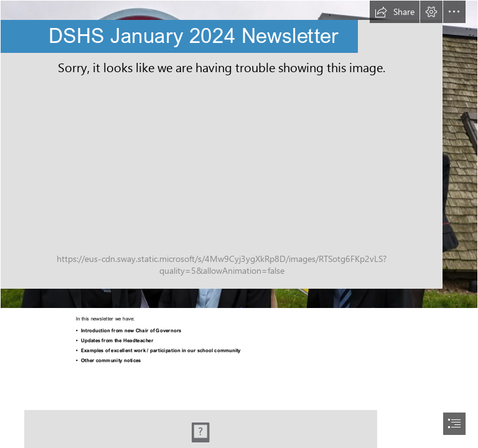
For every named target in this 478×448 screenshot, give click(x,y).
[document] (239, 224)
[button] (395, 12)
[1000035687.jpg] (239, 154)
